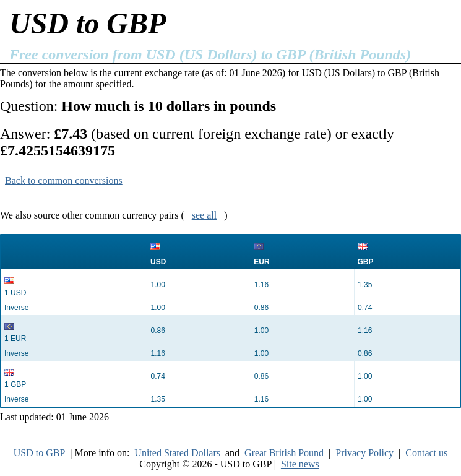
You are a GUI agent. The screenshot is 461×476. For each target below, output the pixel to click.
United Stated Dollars (177, 453)
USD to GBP (40, 453)
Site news (300, 464)
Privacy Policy (364, 453)
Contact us (426, 453)
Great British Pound (284, 453)
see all (204, 215)
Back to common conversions (64, 180)
